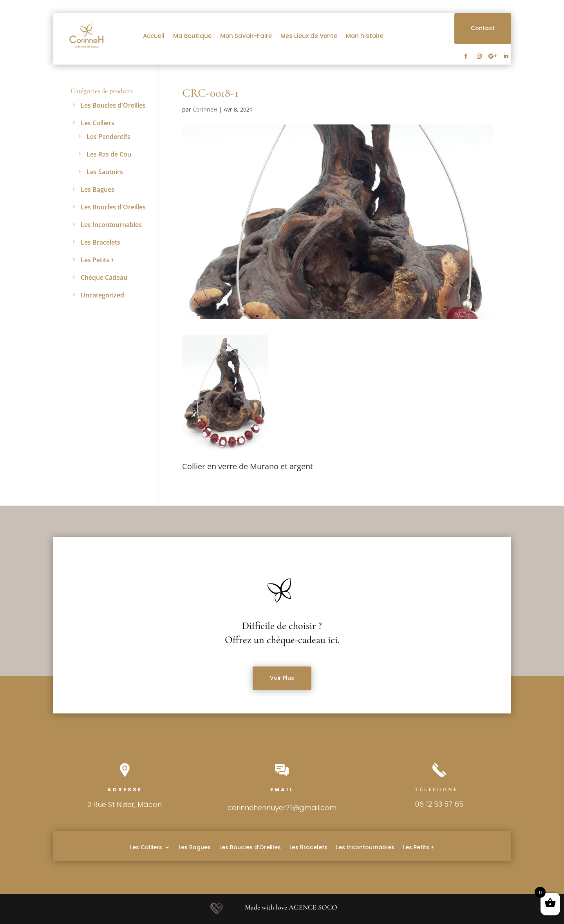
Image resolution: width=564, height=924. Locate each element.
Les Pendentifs (108, 137)
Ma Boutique (192, 36)
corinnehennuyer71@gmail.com (282, 808)
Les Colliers (98, 123)
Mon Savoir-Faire (246, 36)
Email (282, 790)
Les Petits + (98, 260)
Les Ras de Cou (109, 154)
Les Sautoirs (105, 172)
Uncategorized (102, 295)
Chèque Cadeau (104, 277)
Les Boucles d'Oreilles (113, 105)
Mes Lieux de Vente (309, 36)
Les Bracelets (100, 242)
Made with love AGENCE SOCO (291, 907)
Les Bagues (98, 189)
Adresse (125, 790)
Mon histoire (365, 36)
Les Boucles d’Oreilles (250, 847)
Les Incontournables (111, 225)
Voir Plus (282, 678)
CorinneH (205, 109)
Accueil (154, 36)
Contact (483, 28)
